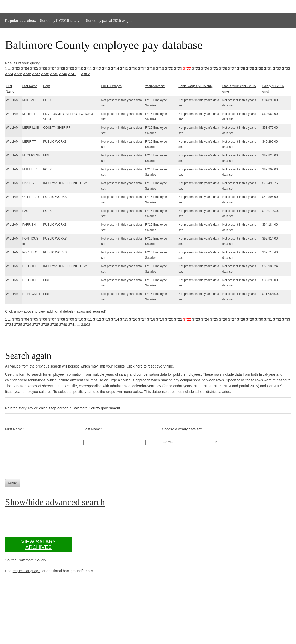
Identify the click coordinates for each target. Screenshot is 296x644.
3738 (45, 74)
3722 (187, 68)
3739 (54, 74)
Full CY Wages (111, 86)
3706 (43, 68)
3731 (268, 68)
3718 (151, 68)
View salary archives (38, 544)
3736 (27, 74)
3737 (36, 74)
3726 (223, 68)
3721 (178, 68)
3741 (72, 74)
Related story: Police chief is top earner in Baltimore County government (63, 408)
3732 (277, 68)
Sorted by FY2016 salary (60, 21)
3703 (16, 68)
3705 (34, 68)
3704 (25, 68)
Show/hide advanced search (55, 502)
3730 (259, 68)
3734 (9, 74)
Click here (135, 366)
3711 (88, 68)
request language (26, 571)
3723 (196, 68)
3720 (169, 68)
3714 (115, 68)
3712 (97, 68)
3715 (124, 68)
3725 (214, 68)
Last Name (30, 86)
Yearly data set (155, 86)
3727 (232, 68)
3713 (106, 68)
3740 (63, 74)
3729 (250, 68)
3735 (18, 74)
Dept (46, 86)
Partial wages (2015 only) (196, 86)
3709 (70, 68)
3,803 (86, 74)
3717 (142, 68)
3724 (205, 68)
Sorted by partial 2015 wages (109, 21)
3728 (241, 68)
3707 (52, 68)
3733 (286, 68)
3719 (160, 68)
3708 (61, 68)
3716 (133, 68)
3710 (79, 68)
